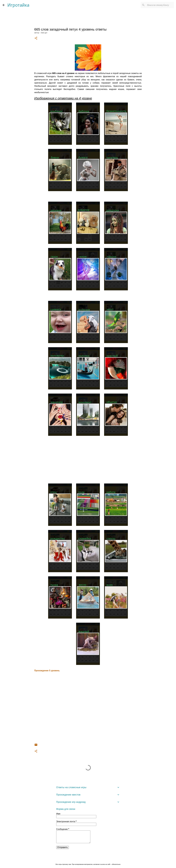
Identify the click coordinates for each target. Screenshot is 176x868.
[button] (36, 38)
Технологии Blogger (88, 859)
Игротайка (18, 5)
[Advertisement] (88, 462)
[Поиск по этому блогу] (160, 5)
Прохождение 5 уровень (47, 671)
